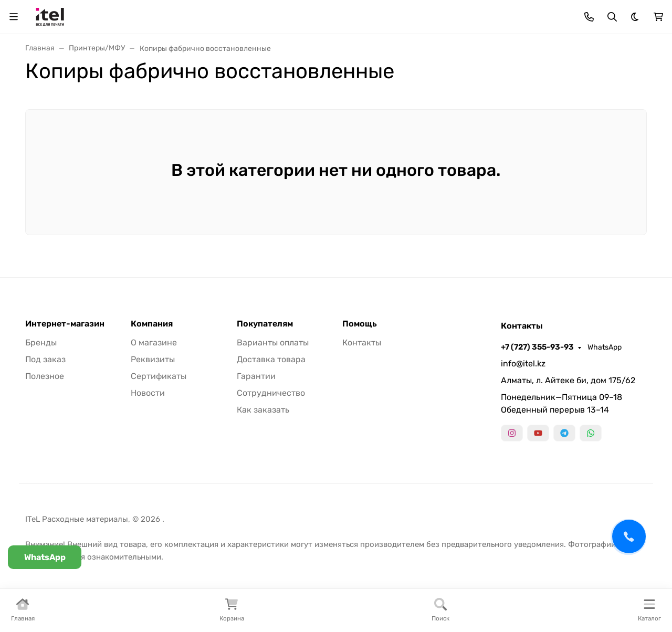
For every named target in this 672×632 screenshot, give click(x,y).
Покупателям (265, 324)
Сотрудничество (271, 393)
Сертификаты (159, 376)
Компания (152, 324)
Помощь (360, 324)
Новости (148, 393)
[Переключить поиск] (612, 17)
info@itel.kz (523, 364)
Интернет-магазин (65, 324)
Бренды (41, 343)
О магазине (154, 343)
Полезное (45, 376)
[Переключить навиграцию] (14, 17)
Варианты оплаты (273, 343)
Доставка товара (271, 359)
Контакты (362, 343)
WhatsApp (605, 347)
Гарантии (256, 376)
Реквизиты (153, 359)
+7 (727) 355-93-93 (537, 347)
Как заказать (263, 410)
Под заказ (45, 359)
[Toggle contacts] (589, 17)
